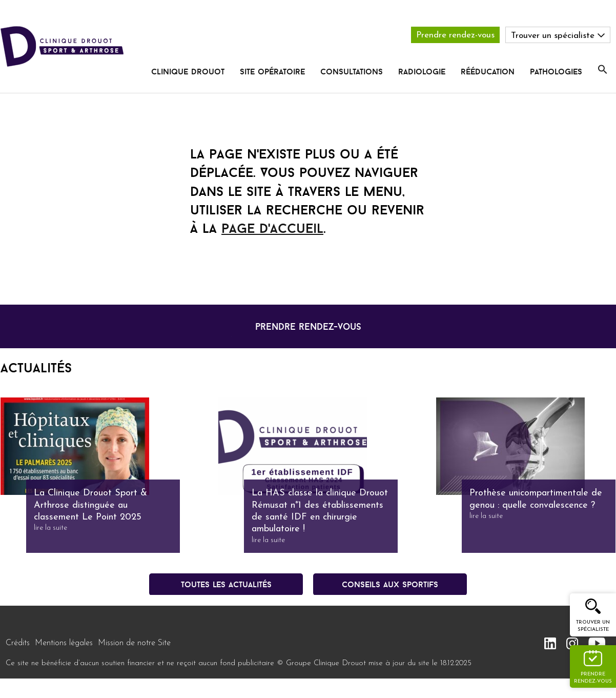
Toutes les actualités (226, 584)
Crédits (18, 643)
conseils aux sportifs (390, 584)
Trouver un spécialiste (593, 626)
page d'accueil (272, 228)
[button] (603, 70)
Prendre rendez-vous (455, 35)
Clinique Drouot (188, 71)
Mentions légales (64, 643)
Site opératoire (272, 71)
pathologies (556, 71)
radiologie (422, 71)
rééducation (488, 71)
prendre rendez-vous (308, 326)
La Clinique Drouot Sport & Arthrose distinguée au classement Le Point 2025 (90, 505)
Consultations (352, 71)
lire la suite (50, 528)
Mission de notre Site (134, 643)
